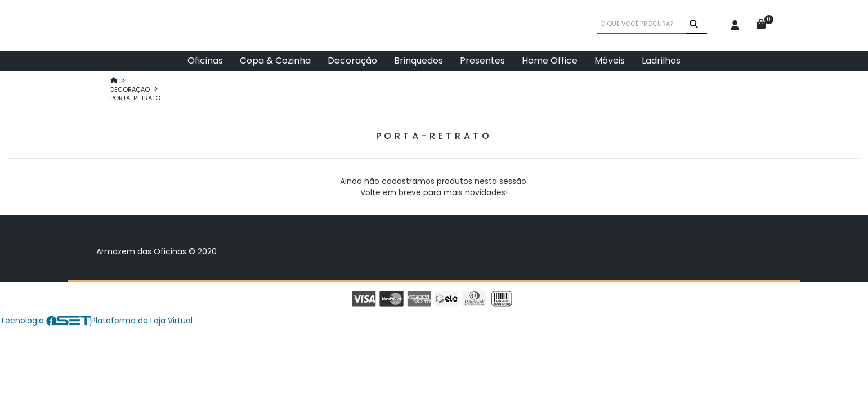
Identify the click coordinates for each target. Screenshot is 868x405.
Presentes (482, 60)
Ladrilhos (661, 60)
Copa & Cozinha (275, 60)
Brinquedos (419, 60)
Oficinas (205, 60)
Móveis (610, 60)
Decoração (352, 60)
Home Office (550, 60)
